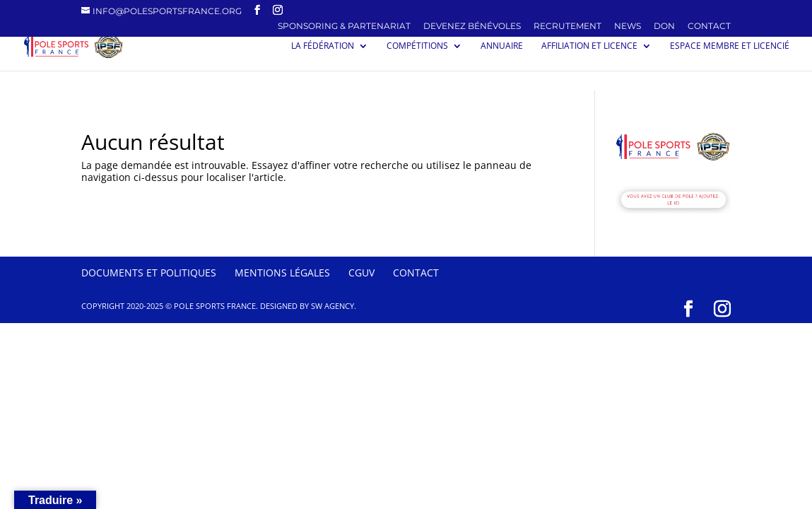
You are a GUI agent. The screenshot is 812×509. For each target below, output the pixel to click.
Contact (709, 27)
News (628, 27)
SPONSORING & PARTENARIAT (344, 27)
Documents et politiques (149, 273)
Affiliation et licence (589, 46)
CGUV (361, 273)
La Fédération (323, 46)
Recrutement (567, 27)
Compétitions (417, 46)
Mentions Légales (282, 273)
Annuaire (502, 46)
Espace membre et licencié (730, 46)
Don (664, 27)
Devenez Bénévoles (472, 27)
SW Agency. (334, 306)
